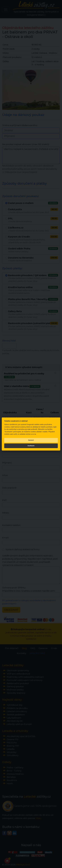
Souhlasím (31, 446)
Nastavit (31, 440)
